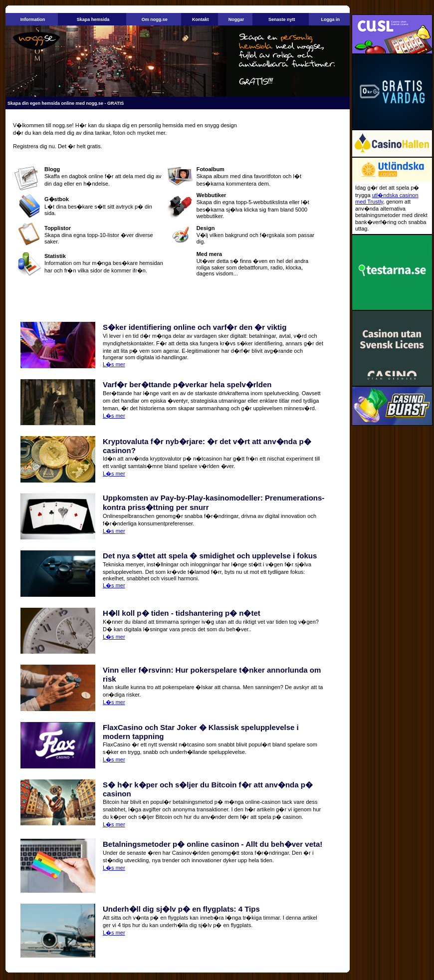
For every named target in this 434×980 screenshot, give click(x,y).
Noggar (236, 19)
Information (33, 19)
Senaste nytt (282, 19)
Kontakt (201, 19)
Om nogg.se (155, 19)
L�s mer (114, 364)
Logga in (330, 19)
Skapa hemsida (93, 19)
